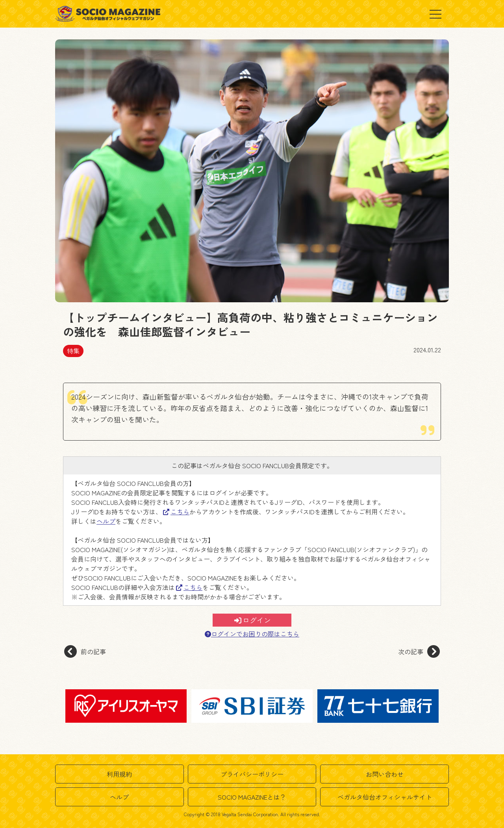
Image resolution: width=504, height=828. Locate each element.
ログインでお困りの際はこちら (252, 634)
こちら (176, 512)
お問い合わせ (385, 774)
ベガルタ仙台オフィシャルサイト (385, 797)
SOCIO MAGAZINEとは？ (252, 797)
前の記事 (85, 651)
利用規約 (119, 774)
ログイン (253, 620)
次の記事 (419, 651)
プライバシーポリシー (252, 774)
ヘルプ (106, 521)
